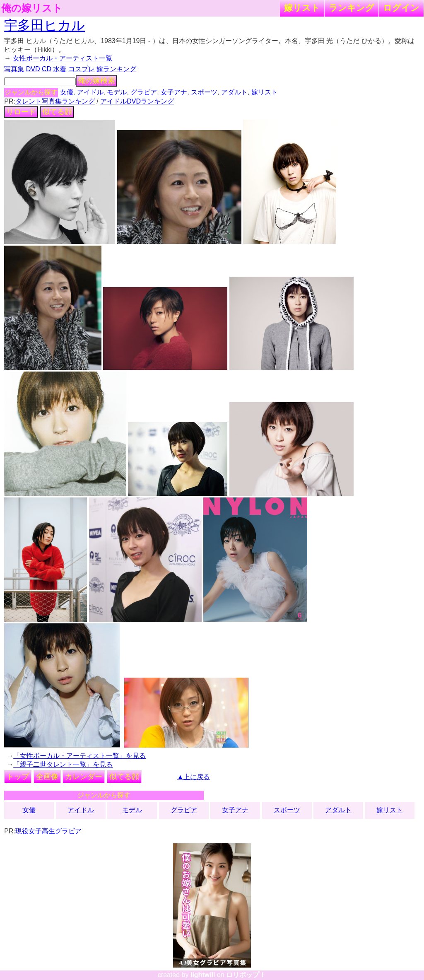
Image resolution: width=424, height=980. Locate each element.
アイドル (90, 92)
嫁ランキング (116, 69)
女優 (67, 92)
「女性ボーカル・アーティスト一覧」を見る (79, 756)
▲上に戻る (194, 777)
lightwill (203, 975)
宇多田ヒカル (45, 25)
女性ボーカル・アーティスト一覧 (63, 58)
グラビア (144, 92)
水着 (60, 69)
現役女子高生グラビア (48, 831)
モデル (117, 92)
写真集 (14, 69)
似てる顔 (57, 112)
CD (47, 69)
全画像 (47, 777)
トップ (18, 777)
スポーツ (204, 92)
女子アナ (174, 92)
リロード (21, 112)
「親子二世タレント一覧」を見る (63, 764)
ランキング (352, 8)
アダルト (234, 92)
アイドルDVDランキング (137, 101)
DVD (33, 69)
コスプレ (82, 69)
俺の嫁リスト (32, 8)
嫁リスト (302, 8)
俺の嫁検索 (96, 81)
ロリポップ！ (246, 975)
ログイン (401, 8)
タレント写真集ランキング (55, 101)
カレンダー (84, 777)
